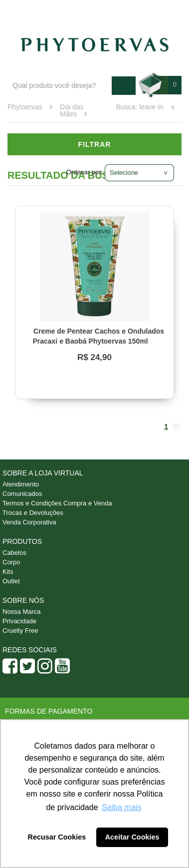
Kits (8, 572)
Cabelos (14, 553)
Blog (58, 10)
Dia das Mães (72, 110)
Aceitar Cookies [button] (132, 837)
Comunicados (22, 494)
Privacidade (19, 621)
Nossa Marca (22, 612)
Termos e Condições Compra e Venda (57, 503)
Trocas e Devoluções (33, 513)
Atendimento (101, 10)
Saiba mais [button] (121, 807)
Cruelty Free (20, 631)
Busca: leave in (139, 107)
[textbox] (60, 86)
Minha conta (155, 10)
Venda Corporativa (29, 522)
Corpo (11, 562)
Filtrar (95, 144)
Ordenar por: (85, 172)
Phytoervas (25, 107)
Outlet (11, 581)
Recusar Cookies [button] (57, 837)
